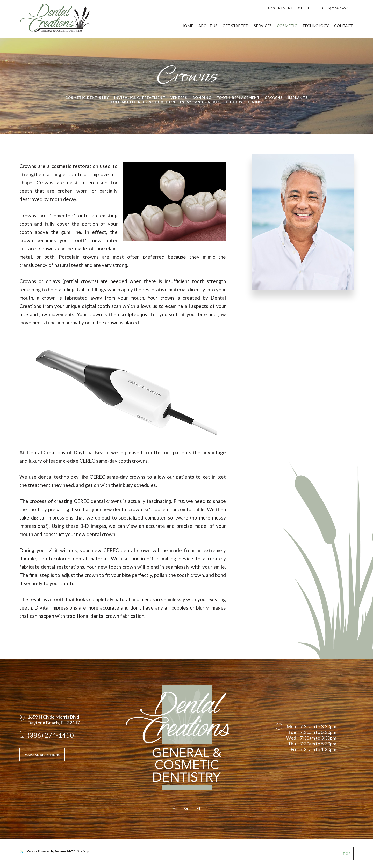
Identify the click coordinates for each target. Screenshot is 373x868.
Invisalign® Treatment (140, 98)
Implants (298, 98)
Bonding (202, 98)
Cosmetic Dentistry (87, 98)
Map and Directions (42, 755)
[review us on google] (186, 808)
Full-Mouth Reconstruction (143, 102)
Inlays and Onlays (200, 102)
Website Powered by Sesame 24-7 (47, 851)
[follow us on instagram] (198, 808)
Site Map (83, 851)
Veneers (179, 98)
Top (347, 853)
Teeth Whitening (244, 102)
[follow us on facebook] (174, 808)
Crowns (274, 98)
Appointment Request (289, 8)
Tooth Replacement (238, 98)
